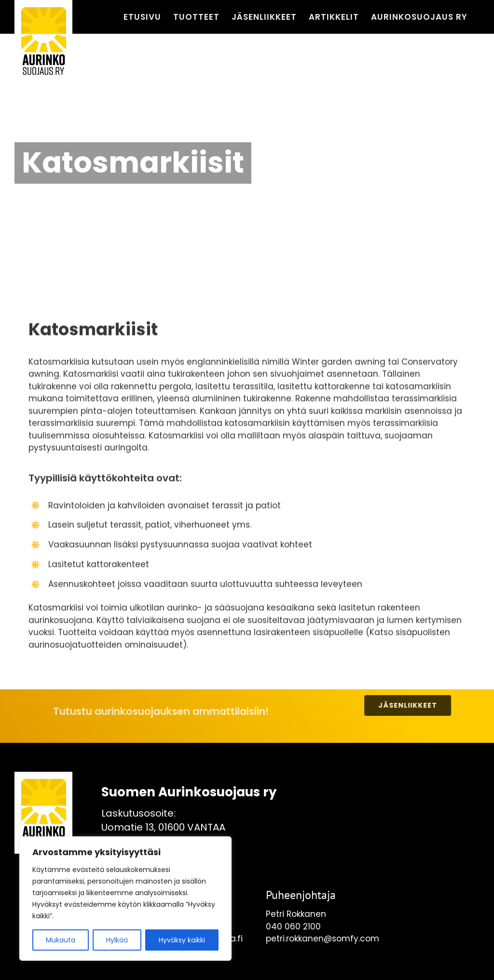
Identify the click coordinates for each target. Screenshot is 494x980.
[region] (125, 899)
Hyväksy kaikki (182, 940)
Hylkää (117, 940)
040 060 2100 (293, 926)
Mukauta (61, 940)
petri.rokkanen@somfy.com (322, 939)
